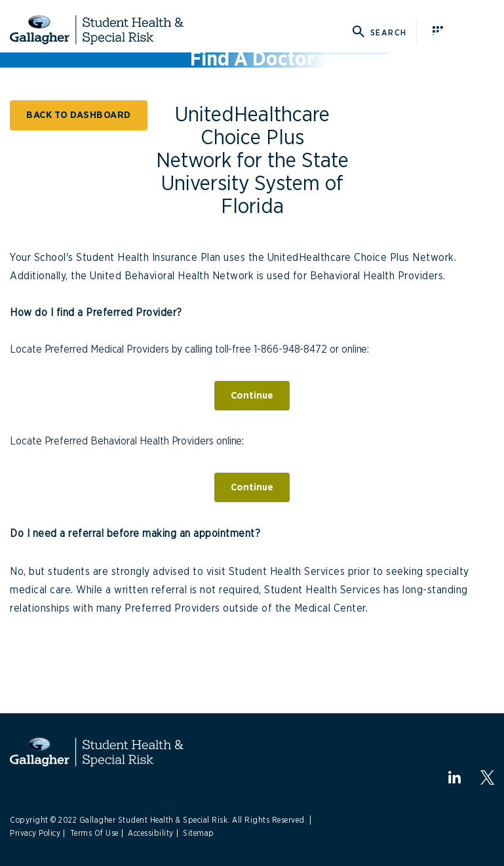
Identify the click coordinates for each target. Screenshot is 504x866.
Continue (252, 396)
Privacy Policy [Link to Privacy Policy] (35, 833)
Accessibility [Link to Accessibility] (151, 833)
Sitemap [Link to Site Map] (199, 833)
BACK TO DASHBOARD (79, 115)
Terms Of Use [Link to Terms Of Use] (94, 833)
